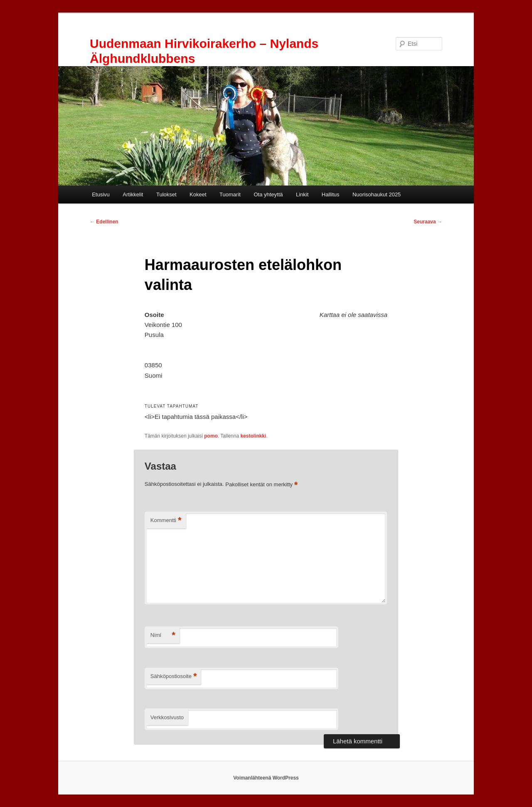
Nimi (163, 635)
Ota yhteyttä (268, 194)
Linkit (302, 194)
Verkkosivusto (167, 717)
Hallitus (331, 194)
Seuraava (428, 222)
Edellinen (104, 222)
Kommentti (166, 521)
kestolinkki (253, 436)
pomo (211, 436)
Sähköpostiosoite (174, 677)
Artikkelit (133, 194)
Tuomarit (230, 194)
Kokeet (198, 194)
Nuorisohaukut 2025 (377, 194)
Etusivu (101, 194)
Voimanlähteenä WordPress (266, 778)
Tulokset (166, 194)
